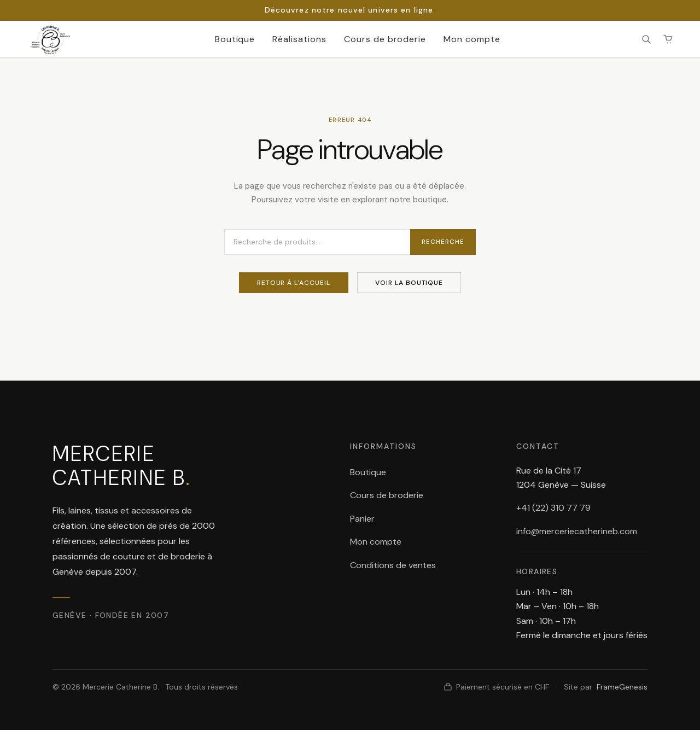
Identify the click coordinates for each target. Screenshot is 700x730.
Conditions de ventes (393, 565)
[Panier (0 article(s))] (668, 39)
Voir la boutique (409, 283)
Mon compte (472, 39)
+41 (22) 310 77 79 (553, 508)
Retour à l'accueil (294, 283)
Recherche (443, 242)
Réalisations (299, 39)
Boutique (235, 39)
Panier (362, 519)
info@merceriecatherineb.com (577, 531)
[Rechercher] (646, 39)
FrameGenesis (622, 687)
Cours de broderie (385, 39)
